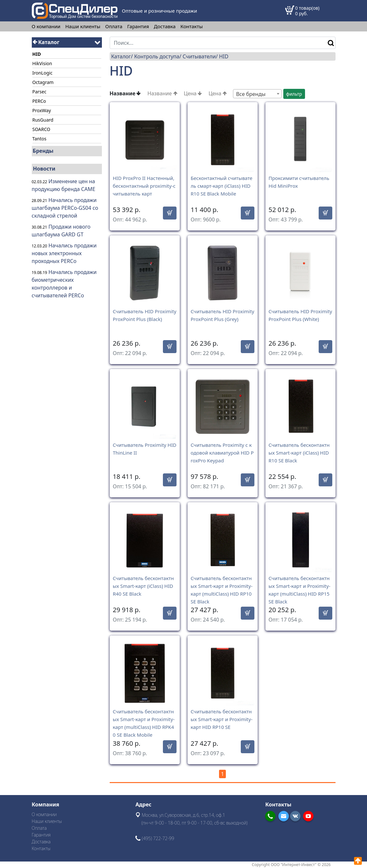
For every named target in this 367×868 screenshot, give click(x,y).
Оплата (114, 26)
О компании (46, 26)
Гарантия (138, 26)
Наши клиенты (83, 26)
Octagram (43, 82)
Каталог (46, 42)
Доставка (165, 26)
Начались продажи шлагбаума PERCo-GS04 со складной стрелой (65, 208)
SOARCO (42, 129)
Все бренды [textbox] (251, 94)
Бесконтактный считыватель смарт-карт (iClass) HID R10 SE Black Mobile (222, 186)
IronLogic (43, 73)
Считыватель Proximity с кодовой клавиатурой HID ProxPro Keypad (222, 453)
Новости (44, 169)
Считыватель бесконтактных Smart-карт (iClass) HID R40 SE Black (143, 586)
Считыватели (199, 56)
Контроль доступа (157, 56)
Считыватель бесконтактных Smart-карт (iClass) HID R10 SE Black (299, 453)
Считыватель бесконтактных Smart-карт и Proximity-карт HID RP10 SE (222, 719)
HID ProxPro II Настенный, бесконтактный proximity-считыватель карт (144, 186)
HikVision (42, 63)
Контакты (192, 26)
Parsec (39, 92)
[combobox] (257, 94)
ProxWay (42, 110)
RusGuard (43, 120)
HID (224, 56)
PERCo (39, 101)
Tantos (39, 139)
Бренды (43, 151)
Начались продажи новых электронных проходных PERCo (64, 253)
